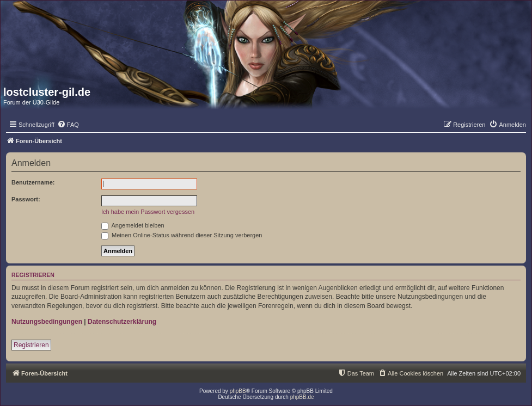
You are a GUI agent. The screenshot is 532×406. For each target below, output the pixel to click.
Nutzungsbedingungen (47, 322)
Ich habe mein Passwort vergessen (148, 212)
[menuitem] (68, 125)
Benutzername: (33, 182)
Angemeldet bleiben (133, 225)
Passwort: (26, 199)
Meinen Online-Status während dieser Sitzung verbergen (182, 235)
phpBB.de (302, 397)
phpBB (238, 391)
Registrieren (31, 345)
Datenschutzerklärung (122, 322)
